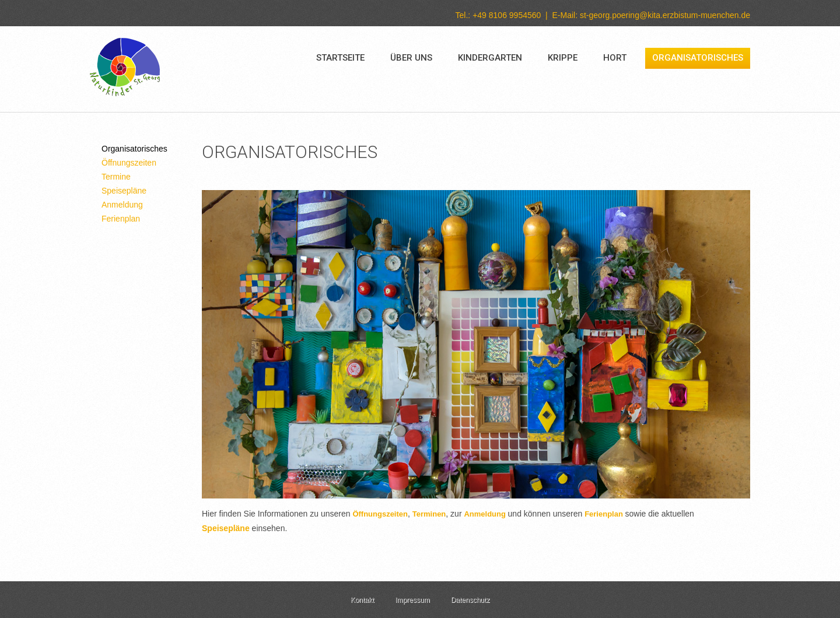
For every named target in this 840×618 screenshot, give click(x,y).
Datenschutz (470, 600)
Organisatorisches (698, 58)
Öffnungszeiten (129, 163)
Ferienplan (121, 219)
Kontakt (363, 600)
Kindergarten (490, 58)
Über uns (411, 58)
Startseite (340, 58)
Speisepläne (124, 191)
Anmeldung (122, 205)
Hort (615, 58)
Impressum (412, 600)
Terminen (429, 514)
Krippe (563, 58)
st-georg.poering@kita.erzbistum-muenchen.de (665, 15)
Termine (116, 177)
